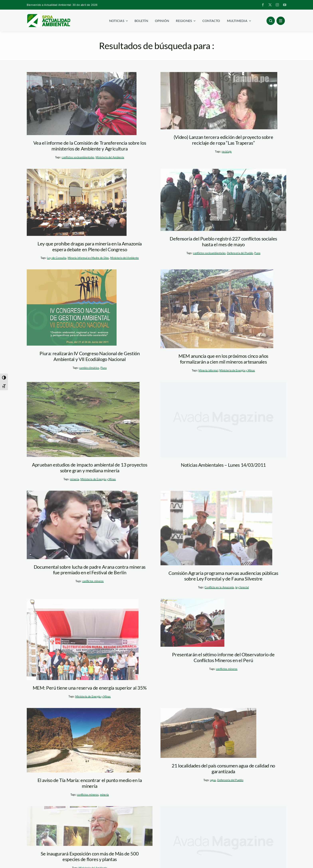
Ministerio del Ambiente (110, 157)
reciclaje (227, 151)
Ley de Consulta (57, 258)
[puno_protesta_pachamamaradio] (82, 104)
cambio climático (89, 368)
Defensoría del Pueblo (240, 253)
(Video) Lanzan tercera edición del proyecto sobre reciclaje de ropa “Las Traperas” (223, 140)
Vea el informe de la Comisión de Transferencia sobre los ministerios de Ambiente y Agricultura (90, 146)
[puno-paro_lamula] (223, 200)
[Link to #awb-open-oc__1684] (281, 21)
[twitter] (270, 5)
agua (213, 780)
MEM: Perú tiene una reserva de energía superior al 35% (90, 688)
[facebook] (263, 5)
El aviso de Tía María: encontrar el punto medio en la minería (90, 783)
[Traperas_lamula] (219, 101)
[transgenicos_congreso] (77, 202)
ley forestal (242, 587)
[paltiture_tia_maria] (84, 740)
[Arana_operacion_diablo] (82, 525)
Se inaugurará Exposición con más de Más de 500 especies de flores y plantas (90, 856)
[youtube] (285, 5)
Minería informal (208, 370)
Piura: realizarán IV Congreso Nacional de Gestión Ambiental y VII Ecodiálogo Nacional (90, 356)
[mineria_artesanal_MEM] (217, 309)
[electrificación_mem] (83, 639)
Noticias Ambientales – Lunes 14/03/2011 (223, 465)
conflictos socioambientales (78, 157)
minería (75, 479)
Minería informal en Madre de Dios (88, 258)
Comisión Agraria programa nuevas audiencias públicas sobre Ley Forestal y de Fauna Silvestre (223, 576)
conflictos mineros (93, 581)
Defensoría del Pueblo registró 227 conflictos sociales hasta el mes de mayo (223, 241)
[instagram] (277, 5)
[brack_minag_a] (90, 826)
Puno (257, 253)
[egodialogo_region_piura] (72, 307)
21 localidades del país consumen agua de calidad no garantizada (223, 768)
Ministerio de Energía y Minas (237, 370)
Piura (104, 368)
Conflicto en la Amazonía (219, 587)
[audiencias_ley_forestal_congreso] (216, 528)
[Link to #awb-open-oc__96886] (271, 21)
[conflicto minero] (192, 623)
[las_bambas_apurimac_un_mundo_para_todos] (83, 419)
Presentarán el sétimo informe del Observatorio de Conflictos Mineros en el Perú (223, 657)
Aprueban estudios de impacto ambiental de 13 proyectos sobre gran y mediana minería (90, 468)
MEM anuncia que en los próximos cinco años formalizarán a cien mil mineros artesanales (223, 359)
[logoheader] (49, 15)
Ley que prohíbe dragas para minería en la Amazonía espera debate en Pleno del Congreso (90, 246)
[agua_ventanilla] (208, 733)
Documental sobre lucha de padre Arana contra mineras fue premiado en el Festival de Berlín (90, 570)
